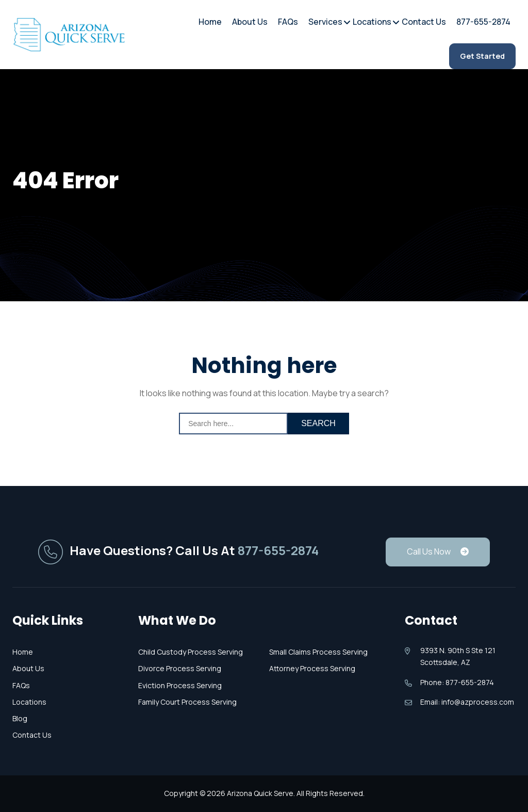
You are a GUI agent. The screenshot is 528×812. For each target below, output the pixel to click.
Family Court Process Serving (187, 702)
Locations (372, 21)
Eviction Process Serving (180, 685)
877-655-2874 (483, 22)
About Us (250, 22)
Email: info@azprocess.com (467, 702)
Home (210, 22)
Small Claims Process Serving (318, 652)
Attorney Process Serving (312, 668)
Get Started (482, 56)
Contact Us (424, 22)
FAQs (288, 22)
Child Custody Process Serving (191, 652)
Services (325, 21)
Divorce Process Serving (180, 668)
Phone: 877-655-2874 (457, 682)
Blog (20, 718)
